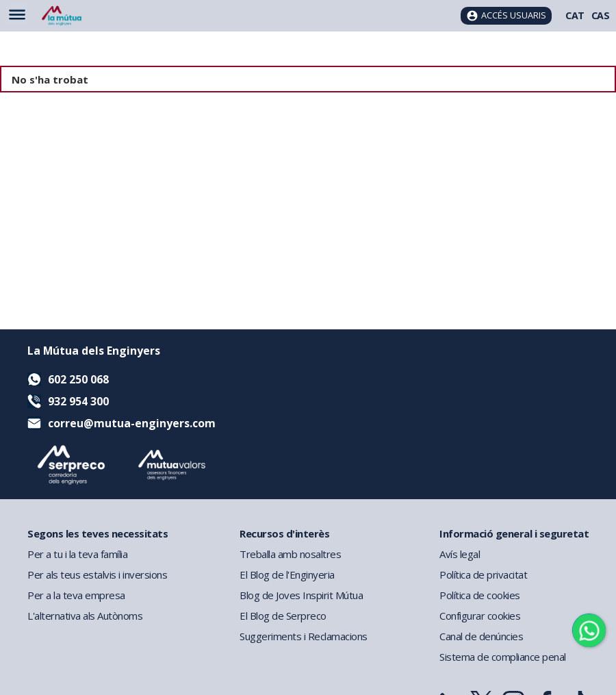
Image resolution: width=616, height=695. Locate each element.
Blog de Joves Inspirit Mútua (301, 595)
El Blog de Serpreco (283, 616)
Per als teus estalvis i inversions (97, 574)
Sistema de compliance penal (503, 657)
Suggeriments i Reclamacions (304, 636)
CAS (601, 15)
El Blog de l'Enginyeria (287, 574)
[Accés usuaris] (506, 16)
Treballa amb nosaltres (290, 554)
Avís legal (460, 554)
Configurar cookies (480, 616)
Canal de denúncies (481, 636)
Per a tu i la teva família (77, 554)
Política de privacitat (483, 574)
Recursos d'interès (284, 533)
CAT (575, 15)
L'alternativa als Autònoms (85, 616)
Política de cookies (480, 595)
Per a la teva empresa (76, 595)
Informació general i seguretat (514, 533)
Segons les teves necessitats (98, 533)
